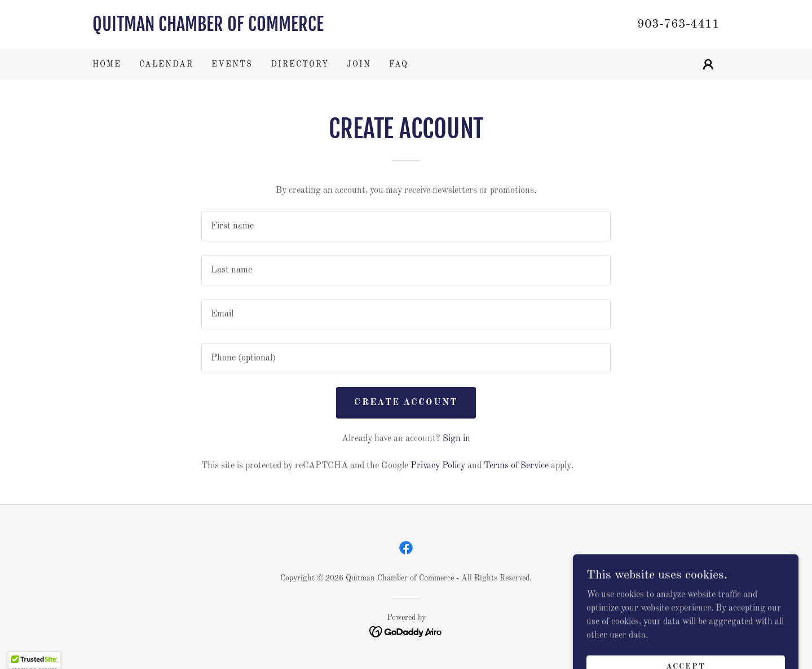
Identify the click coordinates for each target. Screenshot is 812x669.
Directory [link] (300, 64)
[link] (249, 29)
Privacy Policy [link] (438, 466)
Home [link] (107, 64)
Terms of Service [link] (516, 466)
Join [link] (359, 64)
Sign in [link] (456, 439)
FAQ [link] (399, 64)
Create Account (406, 403)
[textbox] (406, 226)
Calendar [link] (166, 64)
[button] (708, 64)
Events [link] (232, 64)
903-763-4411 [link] (678, 24)
